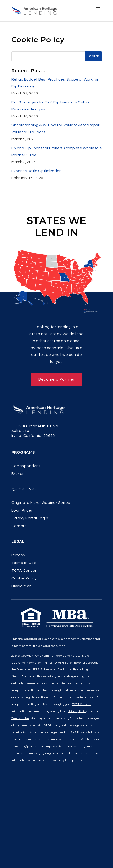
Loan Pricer (22, 511)
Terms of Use (24, 563)
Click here (74, 663)
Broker (18, 474)
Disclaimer (21, 586)
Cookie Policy (24, 578)
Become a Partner (57, 379)
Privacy (18, 555)
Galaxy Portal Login (30, 518)
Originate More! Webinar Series (41, 503)
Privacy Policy (78, 711)
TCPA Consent (25, 571)
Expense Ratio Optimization (36, 171)
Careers (19, 526)
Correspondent (26, 466)
